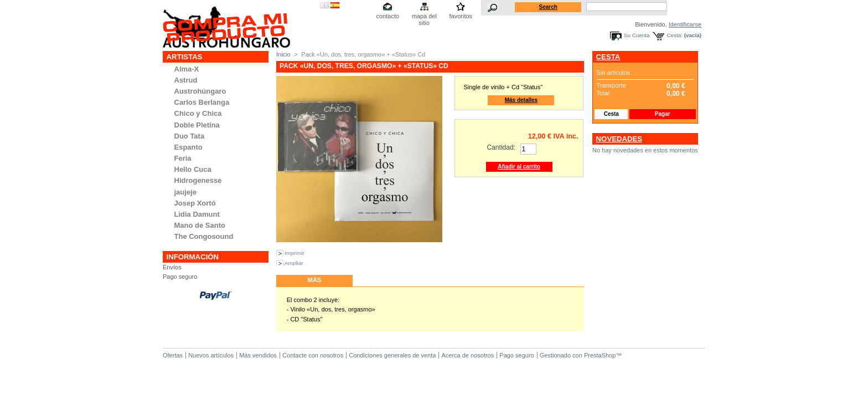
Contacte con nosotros (313, 355)
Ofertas (173, 355)
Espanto (188, 147)
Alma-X (187, 69)
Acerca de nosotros (467, 355)
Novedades (619, 139)
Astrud (186, 80)
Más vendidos (258, 355)
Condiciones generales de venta (392, 355)
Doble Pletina (197, 125)
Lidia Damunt (197, 214)
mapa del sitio (424, 17)
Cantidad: (501, 147)
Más (314, 280)
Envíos (172, 267)
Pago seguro (180, 277)
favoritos (461, 16)
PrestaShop (600, 355)
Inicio (283, 54)
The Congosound (204, 236)
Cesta (608, 57)
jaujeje (185, 192)
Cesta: (675, 35)
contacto (387, 16)
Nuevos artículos (211, 355)
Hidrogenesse (198, 180)
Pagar (663, 114)
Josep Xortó (195, 203)
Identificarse (685, 24)
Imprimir (294, 253)
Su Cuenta (637, 35)
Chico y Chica (198, 113)
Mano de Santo (200, 225)
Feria (183, 158)
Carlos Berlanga (202, 102)
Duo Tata (190, 136)
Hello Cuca (193, 169)
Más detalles (521, 100)
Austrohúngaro (200, 91)
